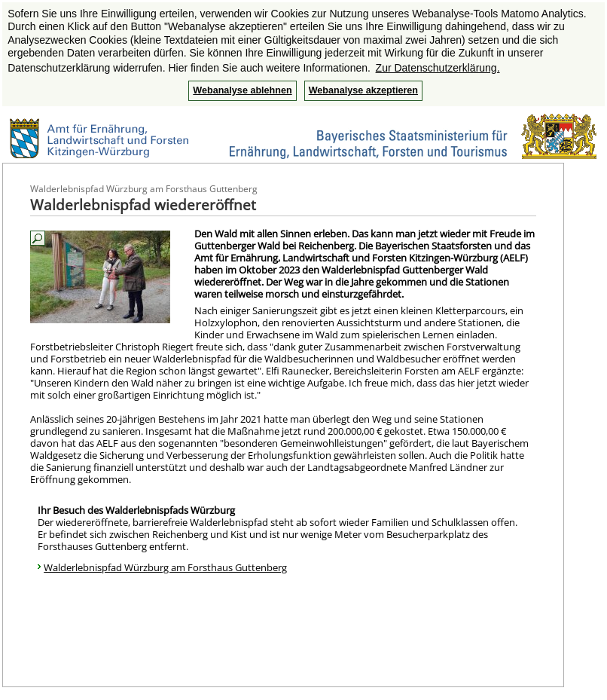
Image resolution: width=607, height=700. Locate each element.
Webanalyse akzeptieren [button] (363, 90)
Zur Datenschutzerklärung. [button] (438, 68)
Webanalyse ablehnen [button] (242, 90)
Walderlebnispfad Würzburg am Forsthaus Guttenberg (165, 567)
